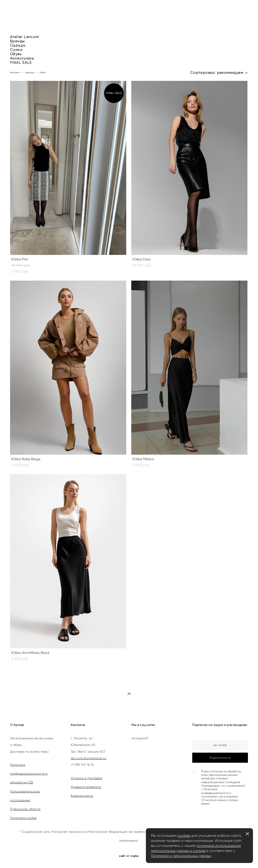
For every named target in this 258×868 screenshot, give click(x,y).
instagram (139, 738)
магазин (15, 72)
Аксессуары (22, 58)
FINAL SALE (21, 63)
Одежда (18, 45)
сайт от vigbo (129, 856)
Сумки (16, 50)
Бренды (17, 41)
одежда (30, 72)
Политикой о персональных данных (181, 856)
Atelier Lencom (25, 37)
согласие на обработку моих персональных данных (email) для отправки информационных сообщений (221, 777)
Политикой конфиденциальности (215, 791)
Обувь (16, 54)
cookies (184, 836)
